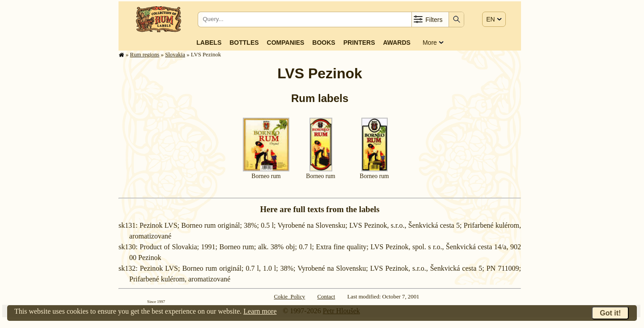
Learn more (260, 311)
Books (324, 43)
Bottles (244, 43)
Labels (209, 43)
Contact (326, 297)
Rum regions (145, 55)
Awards (396, 43)
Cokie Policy (290, 297)
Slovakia (175, 55)
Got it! (610, 313)
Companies (286, 43)
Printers (359, 43)
